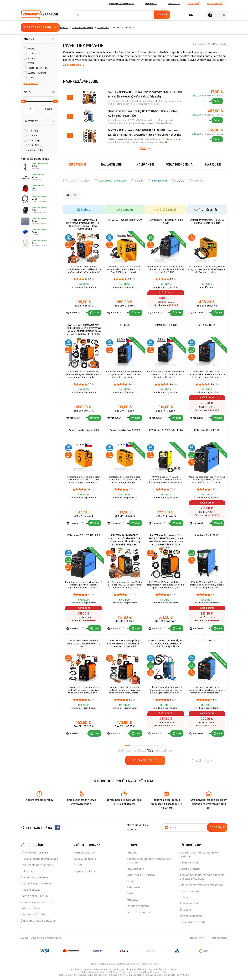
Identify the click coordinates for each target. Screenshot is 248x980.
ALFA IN (32, 58)
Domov (64, 28)
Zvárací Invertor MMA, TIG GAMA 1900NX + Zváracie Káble (207, 221)
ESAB (31, 63)
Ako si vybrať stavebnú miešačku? (201, 886)
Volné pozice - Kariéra (141, 876)
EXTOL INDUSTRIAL (38, 68)
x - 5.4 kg (33, 131)
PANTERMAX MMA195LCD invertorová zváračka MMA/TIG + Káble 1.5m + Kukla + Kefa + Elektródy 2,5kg (84, 225)
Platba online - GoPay (34, 897)
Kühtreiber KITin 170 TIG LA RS (84, 536)
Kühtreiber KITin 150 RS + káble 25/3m (166, 221)
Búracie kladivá (189, 892)
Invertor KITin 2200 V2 (207, 536)
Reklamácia (28, 872)
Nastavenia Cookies (33, 915)
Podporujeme (135, 870)
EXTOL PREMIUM (37, 73)
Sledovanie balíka (85, 860)
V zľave (180, 181)
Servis (130, 882)
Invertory (103, 28)
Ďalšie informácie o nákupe (38, 922)
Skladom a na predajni (113, 181)
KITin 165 (125, 325)
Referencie (133, 888)
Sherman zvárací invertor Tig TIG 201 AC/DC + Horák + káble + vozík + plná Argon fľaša (166, 645)
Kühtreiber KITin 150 (166, 325)
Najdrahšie (145, 165)
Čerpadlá (185, 911)
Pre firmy (151, 3)
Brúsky (184, 898)
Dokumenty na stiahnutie (37, 866)
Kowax (32, 49)
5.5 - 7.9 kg (34, 135)
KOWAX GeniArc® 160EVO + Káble (166, 431)
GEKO (31, 78)
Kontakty (174, 3)
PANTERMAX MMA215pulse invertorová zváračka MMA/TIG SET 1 (84, 645)
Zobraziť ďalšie (145, 761)
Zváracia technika (83, 28)
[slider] (23, 101)
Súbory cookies (30, 909)
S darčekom (159, 181)
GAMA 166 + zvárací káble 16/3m (125, 220)
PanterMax (34, 53)
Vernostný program (122, 3)
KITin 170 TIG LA (207, 641)
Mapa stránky (196, 939)
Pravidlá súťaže (30, 891)
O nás (130, 894)
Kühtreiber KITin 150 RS (207, 431)
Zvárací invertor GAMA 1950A (125, 431)
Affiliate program (138, 907)
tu (158, 965)
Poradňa (132, 854)
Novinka (198, 181)
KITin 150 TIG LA (207, 325)
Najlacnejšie (111, 165)
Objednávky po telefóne (36, 885)
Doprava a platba (85, 872)
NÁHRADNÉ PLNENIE (35, 854)
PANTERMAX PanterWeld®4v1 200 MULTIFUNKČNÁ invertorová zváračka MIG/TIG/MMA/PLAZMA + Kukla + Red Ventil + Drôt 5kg (84, 330)
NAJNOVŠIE (213, 165)
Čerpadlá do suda (191, 917)
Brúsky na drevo (190, 904)
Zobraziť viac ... (74, 65)
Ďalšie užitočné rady (192, 923)
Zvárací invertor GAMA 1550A (84, 431)
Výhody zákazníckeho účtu (38, 903)
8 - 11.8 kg (34, 140)
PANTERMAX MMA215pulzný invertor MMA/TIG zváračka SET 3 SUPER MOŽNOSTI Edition (125, 645)
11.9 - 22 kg (34, 145)
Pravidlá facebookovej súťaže (39, 860)
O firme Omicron (190, 870)
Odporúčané (77, 165)
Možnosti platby (84, 854)
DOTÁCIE (80, 866)
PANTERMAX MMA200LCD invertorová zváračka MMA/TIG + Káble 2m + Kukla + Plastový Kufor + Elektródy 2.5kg (125, 541)
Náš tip (140, 181)
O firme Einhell (189, 864)
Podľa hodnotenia (179, 165)
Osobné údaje (220, 939)
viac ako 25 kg (35, 150)
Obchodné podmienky (35, 878)
